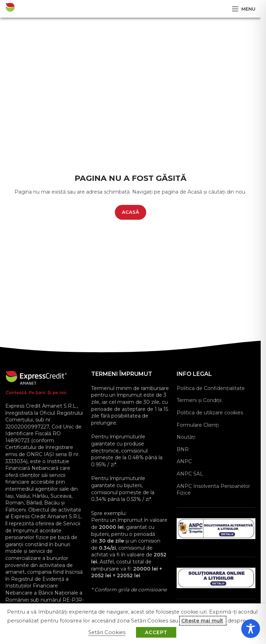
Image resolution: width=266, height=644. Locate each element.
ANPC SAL (190, 474)
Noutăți (186, 437)
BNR (183, 449)
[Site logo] (30, 8)
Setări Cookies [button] (107, 632)
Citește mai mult (202, 621)
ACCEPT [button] (156, 632)
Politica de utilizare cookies (210, 413)
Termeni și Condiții (199, 400)
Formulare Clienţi (198, 425)
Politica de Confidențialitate (211, 388)
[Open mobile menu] (244, 9)
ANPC (184, 461)
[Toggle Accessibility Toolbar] (251, 629)
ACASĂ (131, 212)
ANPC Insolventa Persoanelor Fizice (213, 490)
